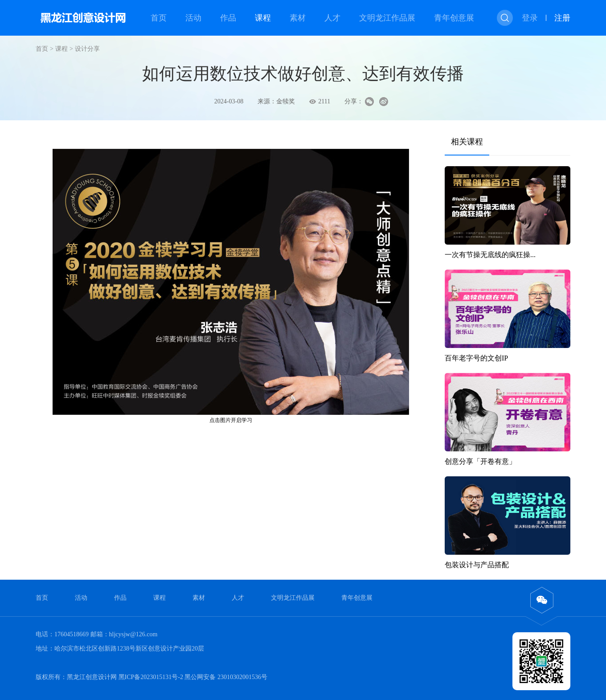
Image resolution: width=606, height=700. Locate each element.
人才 (332, 18)
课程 (263, 18)
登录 (530, 18)
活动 (193, 18)
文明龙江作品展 (387, 18)
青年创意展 (454, 18)
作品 (228, 18)
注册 (562, 18)
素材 (298, 18)
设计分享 (87, 49)
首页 (159, 18)
